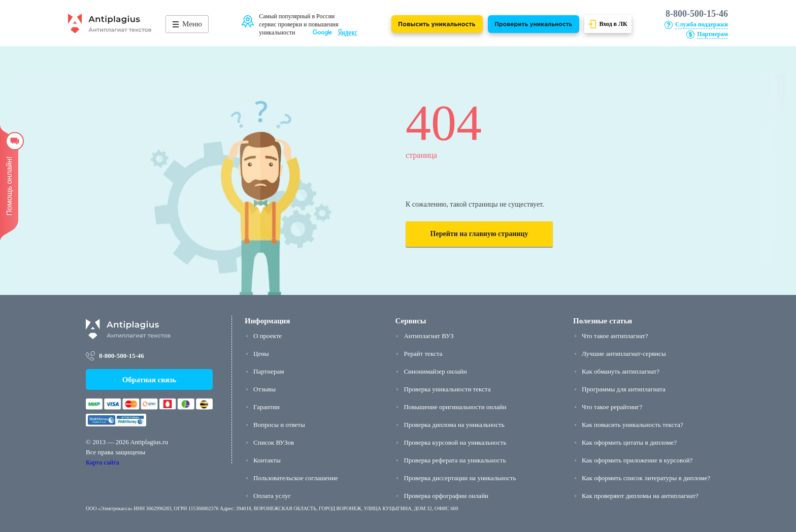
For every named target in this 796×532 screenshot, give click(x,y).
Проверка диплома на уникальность (454, 425)
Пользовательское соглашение (296, 478)
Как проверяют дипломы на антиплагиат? (640, 496)
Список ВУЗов (274, 442)
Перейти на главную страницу (479, 234)
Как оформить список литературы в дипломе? (646, 478)
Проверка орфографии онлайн (446, 496)
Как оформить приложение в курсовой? (637, 460)
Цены (261, 354)
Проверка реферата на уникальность (455, 460)
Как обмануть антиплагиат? (621, 371)
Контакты (267, 460)
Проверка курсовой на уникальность (455, 442)
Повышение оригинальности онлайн (455, 407)
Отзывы (264, 389)
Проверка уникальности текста (447, 389)
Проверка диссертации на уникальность (460, 478)
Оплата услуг (272, 496)
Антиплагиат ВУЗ (428, 336)
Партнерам (269, 371)
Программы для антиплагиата (624, 389)
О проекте (268, 336)
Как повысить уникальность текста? (633, 425)
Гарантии (267, 407)
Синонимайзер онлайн (435, 371)
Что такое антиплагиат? (615, 336)
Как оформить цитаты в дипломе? (629, 442)
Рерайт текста (423, 354)
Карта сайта (103, 462)
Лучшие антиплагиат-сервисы (624, 354)
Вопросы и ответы (279, 425)
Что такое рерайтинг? (612, 407)
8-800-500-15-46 (697, 14)
